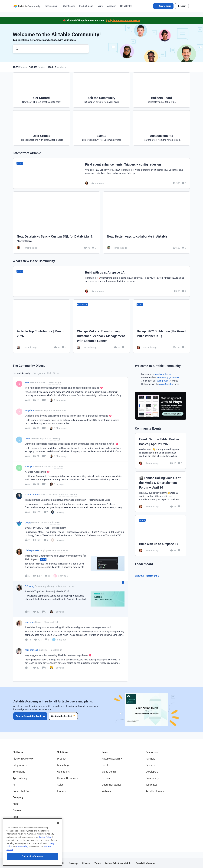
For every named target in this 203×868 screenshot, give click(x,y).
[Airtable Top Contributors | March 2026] (41, 326)
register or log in (163, 374)
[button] (163, 6)
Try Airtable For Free (24, 836)
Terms (98, 863)
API (63, 863)
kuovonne (30, 622)
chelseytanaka (32, 550)
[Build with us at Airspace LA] (101, 281)
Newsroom (19, 830)
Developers (152, 772)
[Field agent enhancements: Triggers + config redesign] (101, 173)
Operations (63, 772)
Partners (150, 759)
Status (16, 823)
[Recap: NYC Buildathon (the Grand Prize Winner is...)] (162, 326)
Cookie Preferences (146, 863)
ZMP (27, 382)
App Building (20, 778)
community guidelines (168, 377)
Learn (105, 752)
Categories (39, 373)
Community (152, 778)
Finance (62, 791)
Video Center (109, 772)
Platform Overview (23, 759)
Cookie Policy (45, 856)
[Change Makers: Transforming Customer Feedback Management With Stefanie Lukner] (102, 326)
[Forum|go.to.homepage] (27, 6)
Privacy (86, 863)
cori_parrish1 (31, 650)
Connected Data (22, 791)
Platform (18, 752)
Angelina (29, 410)
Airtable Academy (112, 759)
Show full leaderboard (147, 576)
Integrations (20, 765)
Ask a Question (167, 384)
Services (150, 765)
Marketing (63, 765)
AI (14, 785)
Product (62, 759)
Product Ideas (86, 6)
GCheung (29, 586)
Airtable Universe (155, 791)
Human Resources (68, 778)
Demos (106, 778)
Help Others (54, 373)
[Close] (58, 842)
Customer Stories (112, 785)
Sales (60, 785)
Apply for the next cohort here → (123, 20)
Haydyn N (30, 466)
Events (100, 6)
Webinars (107, 791)
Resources (152, 752)
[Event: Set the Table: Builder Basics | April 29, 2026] (161, 451)
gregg (28, 522)
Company (18, 797)
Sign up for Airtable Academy (30, 716)
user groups (163, 381)
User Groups (69, 6)
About (16, 804)
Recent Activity (21, 373)
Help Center (126, 6)
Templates (151, 785)
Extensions (19, 772)
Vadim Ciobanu (33, 494)
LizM (27, 438)
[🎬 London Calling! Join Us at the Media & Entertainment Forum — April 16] (161, 492)
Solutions (63, 752)
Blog (15, 817)
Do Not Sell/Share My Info (118, 863)
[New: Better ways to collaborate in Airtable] (147, 223)
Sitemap (73, 863)
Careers (17, 810)
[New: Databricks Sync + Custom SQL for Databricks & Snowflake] (56, 223)
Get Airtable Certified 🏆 (63, 716)
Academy (112, 6)
